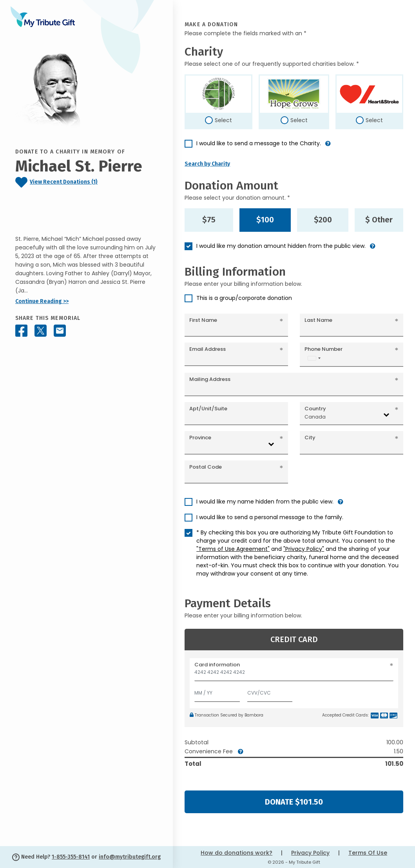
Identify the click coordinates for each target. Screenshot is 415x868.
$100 (265, 220)
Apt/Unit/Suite (208, 409)
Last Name (318, 320)
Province (200, 438)
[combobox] (314, 358)
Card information (217, 665)
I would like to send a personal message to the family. (270, 517)
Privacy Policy (310, 853)
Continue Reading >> (42, 301)
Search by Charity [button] (207, 164)
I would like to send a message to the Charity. (259, 143)
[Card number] (294, 674)
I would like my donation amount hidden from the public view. (281, 246)
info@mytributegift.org (130, 857)
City (310, 438)
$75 (209, 220)
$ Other (379, 220)
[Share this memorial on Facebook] (21, 331)
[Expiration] (217, 691)
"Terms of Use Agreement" (233, 549)
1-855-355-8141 (71, 857)
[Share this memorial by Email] (60, 331)
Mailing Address (210, 379)
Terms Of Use (368, 853)
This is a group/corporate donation (244, 298)
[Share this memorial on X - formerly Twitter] (41, 331)
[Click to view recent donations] (86, 182)
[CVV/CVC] (270, 691)
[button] (328, 147)
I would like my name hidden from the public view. (265, 502)
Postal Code (206, 467)
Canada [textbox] (315, 417)
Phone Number (323, 349)
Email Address (207, 349)
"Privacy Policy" (304, 549)
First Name (203, 320)
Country (315, 409)
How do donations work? (236, 853)
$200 (323, 220)
